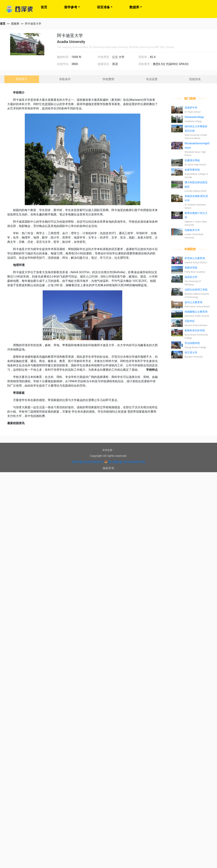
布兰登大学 (191, 352)
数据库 (134, 7)
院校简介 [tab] (22, 79)
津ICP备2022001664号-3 (88, 462)
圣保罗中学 (191, 108)
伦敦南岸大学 (192, 230)
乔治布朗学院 (192, 343)
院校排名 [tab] (195, 79)
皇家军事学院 (192, 170)
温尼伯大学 (191, 277)
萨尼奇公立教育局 (195, 258)
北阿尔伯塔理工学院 (196, 290)
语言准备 (103, 7)
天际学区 (190, 321)
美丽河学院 (191, 268)
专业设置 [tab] (152, 79)
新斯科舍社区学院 (195, 330)
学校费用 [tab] (108, 79)
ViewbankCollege (194, 117)
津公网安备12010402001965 (127, 462)
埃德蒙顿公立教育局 (196, 312)
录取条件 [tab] (65, 79)
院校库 (15, 24)
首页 (44, 7)
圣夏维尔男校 (192, 160)
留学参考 (71, 7)
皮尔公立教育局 (193, 302)
